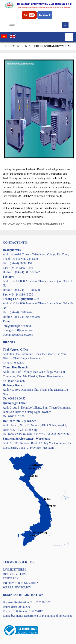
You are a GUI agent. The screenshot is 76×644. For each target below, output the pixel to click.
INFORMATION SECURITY (21, 583)
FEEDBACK (11, 578)
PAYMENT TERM (14, 570)
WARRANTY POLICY (17, 587)
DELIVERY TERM (15, 574)
